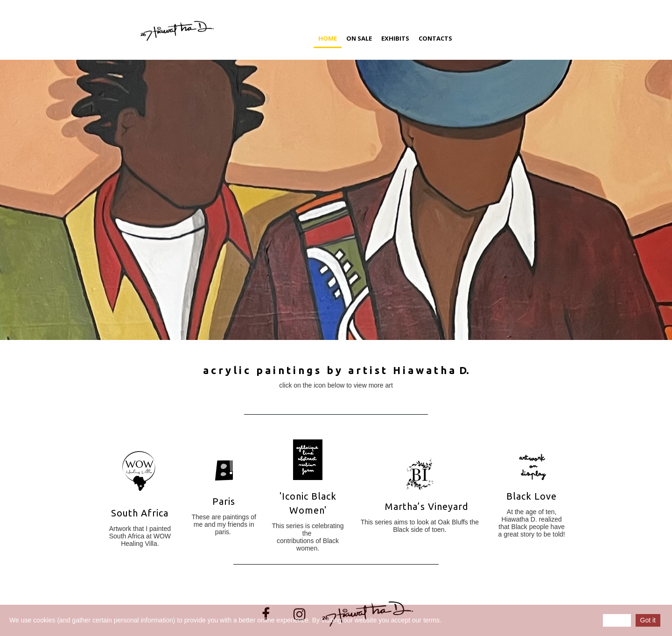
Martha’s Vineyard (427, 506)
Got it (648, 620)
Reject (617, 620)
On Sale (359, 38)
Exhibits (395, 38)
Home (328, 38)
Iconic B (300, 496)
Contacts (435, 38)
